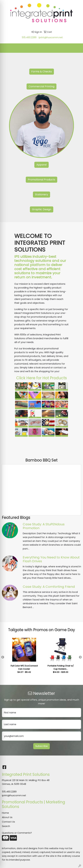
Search (6, 826)
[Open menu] (77, 48)
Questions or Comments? (17, 833)
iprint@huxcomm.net (51, 37)
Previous (3, 657)
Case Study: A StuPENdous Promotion (44, 526)
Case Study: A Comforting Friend (49, 587)
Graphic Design (42, 209)
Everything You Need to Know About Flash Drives (51, 559)
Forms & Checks (42, 72)
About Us (7, 817)
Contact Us (8, 822)
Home (5, 813)
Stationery (41, 194)
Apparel (41, 165)
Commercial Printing (41, 86)
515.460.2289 (29, 37)
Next (80, 657)
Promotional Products (41, 180)
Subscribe (41, 746)
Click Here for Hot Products (41, 378)
